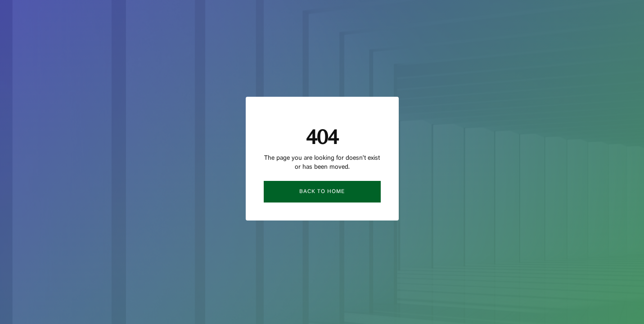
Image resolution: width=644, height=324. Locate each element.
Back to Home (322, 192)
